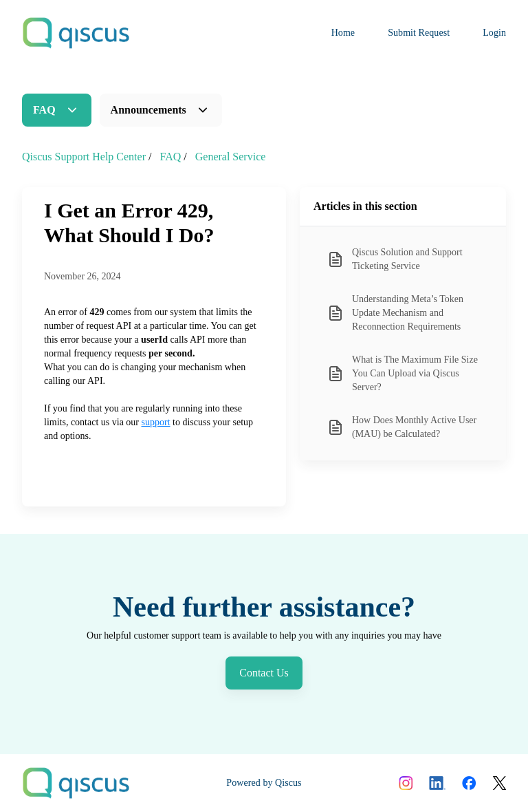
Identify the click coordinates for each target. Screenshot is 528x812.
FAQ (44, 110)
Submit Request (419, 33)
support (156, 422)
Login (494, 33)
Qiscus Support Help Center (84, 157)
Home (343, 33)
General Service (231, 157)
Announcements (148, 110)
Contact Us (264, 673)
